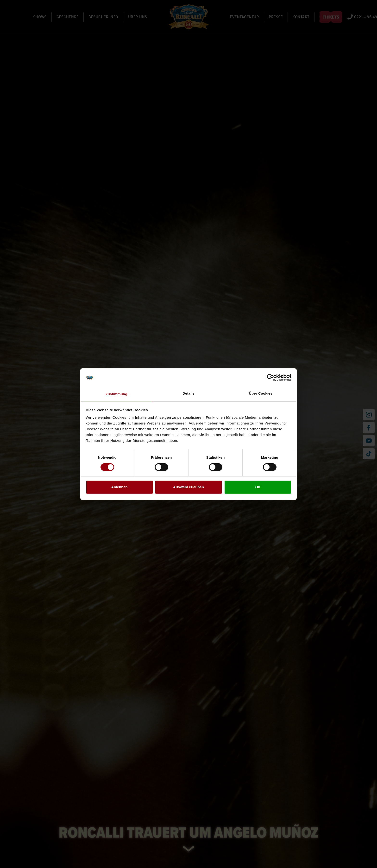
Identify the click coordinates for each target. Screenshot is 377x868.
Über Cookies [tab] (261, 393)
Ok (258, 487)
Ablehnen (119, 487)
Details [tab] (188, 393)
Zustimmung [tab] (116, 394)
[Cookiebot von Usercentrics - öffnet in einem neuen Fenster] (270, 378)
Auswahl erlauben (188, 487)
